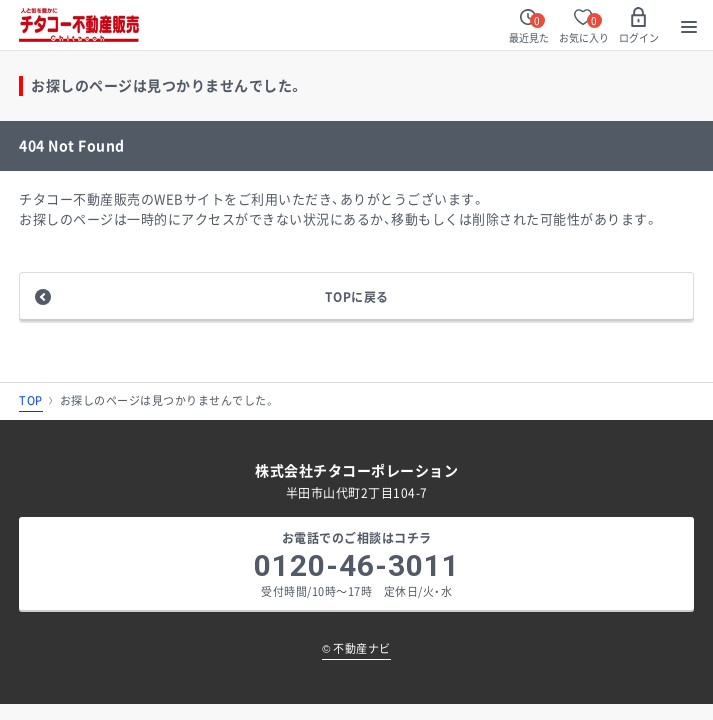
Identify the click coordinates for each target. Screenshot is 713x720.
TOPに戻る (357, 297)
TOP (31, 400)
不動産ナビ (356, 648)
